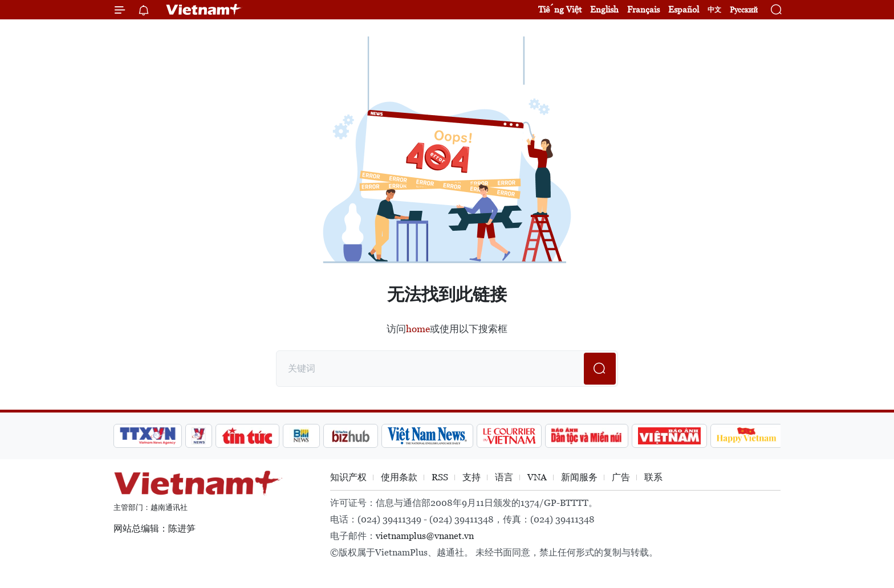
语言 (504, 477)
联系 (653, 477)
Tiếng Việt (560, 9)
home (418, 329)
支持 (472, 477)
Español (684, 9)
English (604, 9)
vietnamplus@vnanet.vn (425, 536)
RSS (440, 477)
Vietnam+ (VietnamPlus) (204, 10)
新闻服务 (579, 477)
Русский (744, 10)
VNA (537, 477)
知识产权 (348, 477)
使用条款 (399, 477)
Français (643, 9)
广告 (621, 477)
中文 (714, 10)
